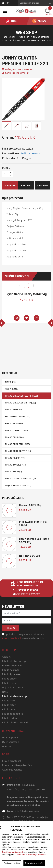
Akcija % (6, 657)
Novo (5, 692)
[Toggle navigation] (5, 11)
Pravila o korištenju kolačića (17, 765)
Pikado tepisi (9, 683)
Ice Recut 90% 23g (30, 556)
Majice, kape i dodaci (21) (18, 485)
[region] (26, 844)
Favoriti (26, 185)
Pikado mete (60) (14, 410)
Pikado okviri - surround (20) (21, 479)
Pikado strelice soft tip (14, 661)
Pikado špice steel (12, 674)
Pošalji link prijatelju (15, 73)
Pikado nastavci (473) (16, 430)
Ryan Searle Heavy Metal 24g (27, 294)
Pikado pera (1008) (15, 437)
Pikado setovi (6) (14, 423)
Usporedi (42, 185)
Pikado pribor (9, 679)
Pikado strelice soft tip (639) (20, 403)
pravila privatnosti (12, 638)
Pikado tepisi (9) (13, 472)
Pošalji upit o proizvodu (17, 69)
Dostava (7, 746)
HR (5, 3)
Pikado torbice (10, 718)
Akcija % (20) (11, 389)
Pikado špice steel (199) (17, 444)
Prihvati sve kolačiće (34, 863)
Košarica (10, 185)
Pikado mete (9, 701)
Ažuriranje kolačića (12, 770)
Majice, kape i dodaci (13, 687)
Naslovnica (10, 37)
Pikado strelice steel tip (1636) (21, 396)
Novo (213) (11, 382)
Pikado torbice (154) (16, 465)
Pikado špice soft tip (13, 714)
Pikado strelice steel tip (14, 696)
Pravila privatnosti (12, 761)
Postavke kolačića (12, 863)
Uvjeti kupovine (10, 738)
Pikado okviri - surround (15, 722)
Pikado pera (8, 709)
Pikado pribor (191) (15, 458)
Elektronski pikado (12, 665)
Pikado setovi (9, 705)
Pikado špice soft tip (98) (18, 451)
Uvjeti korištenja (11, 742)
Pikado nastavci (10, 670)
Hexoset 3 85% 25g (30, 505)
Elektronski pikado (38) (18, 416)
